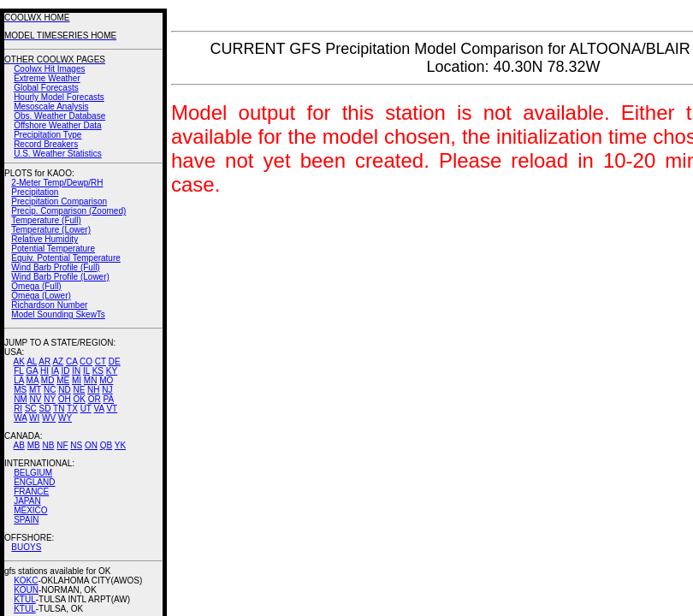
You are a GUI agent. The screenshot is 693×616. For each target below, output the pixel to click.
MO (106, 380)
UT (86, 409)
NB (48, 445)
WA (20, 418)
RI (18, 409)
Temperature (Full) (46, 220)
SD (45, 409)
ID (65, 371)
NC (50, 390)
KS (98, 371)
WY (65, 418)
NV (35, 399)
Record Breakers (46, 144)
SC (31, 409)
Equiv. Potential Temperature (65, 258)
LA (19, 380)
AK (19, 361)
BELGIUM (33, 473)
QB (106, 445)
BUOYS (26, 547)
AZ (58, 361)
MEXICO (30, 510)
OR (95, 399)
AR (44, 361)
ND (64, 390)
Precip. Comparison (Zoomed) (68, 211)
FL (18, 371)
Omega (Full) (36, 286)
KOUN (26, 590)
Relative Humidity (44, 239)
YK (120, 445)
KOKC (26, 580)
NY (50, 399)
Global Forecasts (46, 88)
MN (91, 380)
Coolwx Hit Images (49, 69)
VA (99, 409)
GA (32, 371)
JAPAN (27, 501)
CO (86, 361)
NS (76, 445)
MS (20, 390)
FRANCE (31, 492)
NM (21, 399)
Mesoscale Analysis (51, 107)
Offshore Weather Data (57, 125)
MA (33, 380)
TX (72, 409)
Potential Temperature (53, 249)
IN (76, 371)
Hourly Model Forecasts (59, 97)
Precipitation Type (47, 135)
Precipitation (35, 192)
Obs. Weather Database (59, 116)
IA (55, 371)
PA (108, 399)
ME (63, 380)
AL (32, 361)
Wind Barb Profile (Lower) (60, 277)
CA (71, 361)
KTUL (25, 599)
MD (48, 380)
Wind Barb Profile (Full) (55, 267)
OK (79, 399)
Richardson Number (49, 305)
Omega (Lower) (41, 296)
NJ (107, 390)
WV (49, 418)
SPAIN (26, 520)
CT (101, 361)
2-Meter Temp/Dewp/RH (57, 183)
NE (79, 390)
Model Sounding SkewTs (58, 314)
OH (65, 399)
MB (34, 445)
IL (86, 371)
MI (77, 380)
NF (62, 445)
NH (93, 390)
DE (115, 361)
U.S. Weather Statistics (58, 154)
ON (91, 445)
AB (19, 445)
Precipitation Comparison (59, 201)
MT (35, 390)
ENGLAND (34, 482)
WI (34, 418)
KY (112, 371)
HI (44, 371)
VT (112, 409)
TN (59, 409)
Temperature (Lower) (51, 230)
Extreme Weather (47, 78)
